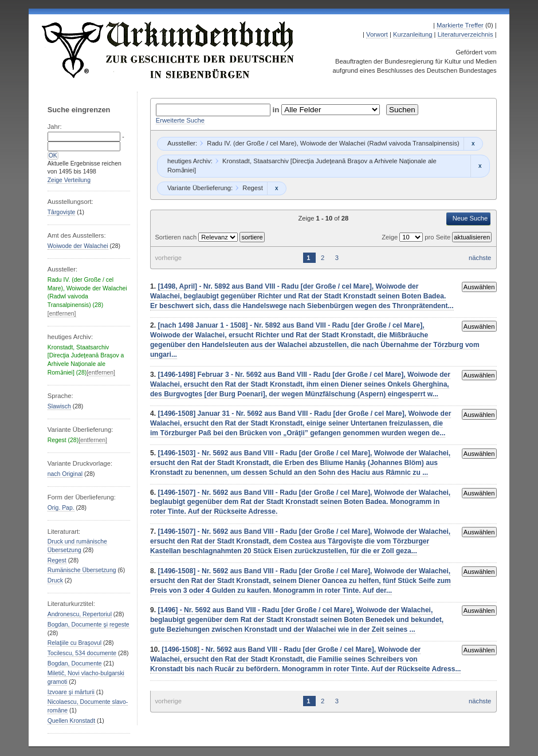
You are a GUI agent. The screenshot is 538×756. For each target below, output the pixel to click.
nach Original (65, 474)
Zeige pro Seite (417, 237)
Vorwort (377, 34)
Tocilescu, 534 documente (82, 653)
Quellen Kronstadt (71, 721)
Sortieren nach (176, 237)
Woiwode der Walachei (78, 246)
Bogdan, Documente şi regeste (89, 625)
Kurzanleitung (413, 34)
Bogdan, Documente (75, 664)
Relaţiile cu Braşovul (74, 643)
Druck (55, 580)
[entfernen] (62, 314)
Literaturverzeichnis (466, 34)
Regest (57, 560)
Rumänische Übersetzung (82, 570)
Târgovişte (62, 212)
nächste (480, 258)
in (277, 110)
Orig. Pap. (61, 508)
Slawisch (59, 406)
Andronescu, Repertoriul (80, 614)
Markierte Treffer (460, 25)
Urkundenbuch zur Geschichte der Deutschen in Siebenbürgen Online (168, 50)
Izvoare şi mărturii (71, 692)
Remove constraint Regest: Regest (276, 188)
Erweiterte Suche (180, 120)
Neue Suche (470, 218)
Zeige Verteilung (69, 180)
